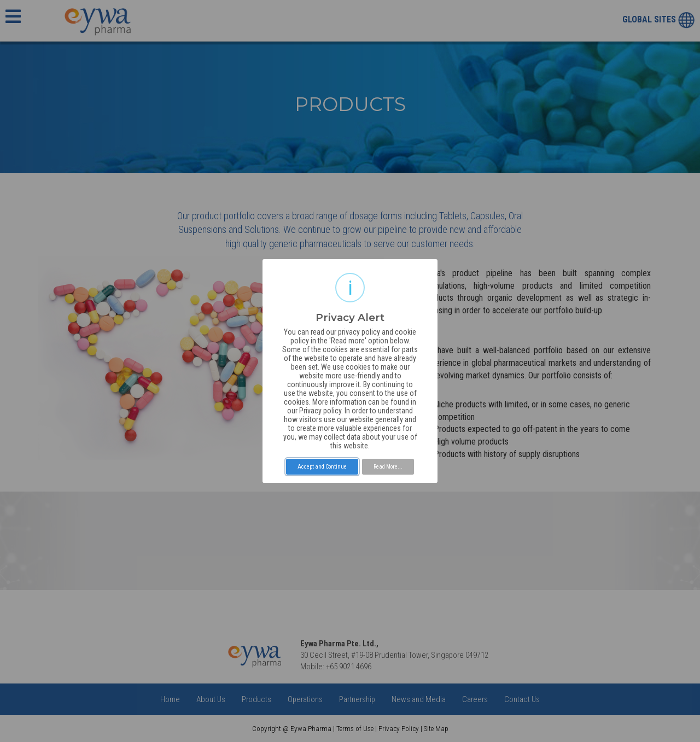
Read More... (388, 467)
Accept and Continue (322, 467)
